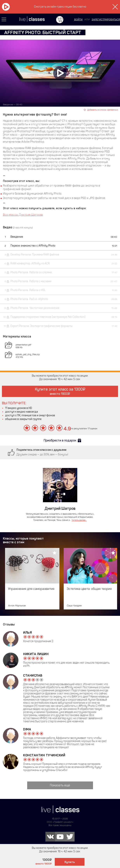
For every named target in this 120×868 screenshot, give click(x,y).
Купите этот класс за (60, 391)
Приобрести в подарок (60, 440)
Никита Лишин (36, 654)
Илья (27, 633)
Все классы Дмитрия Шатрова (23, 215)
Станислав (33, 676)
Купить (70, 862)
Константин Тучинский (44, 755)
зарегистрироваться (106, 19)
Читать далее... (79, 520)
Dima (27, 729)
